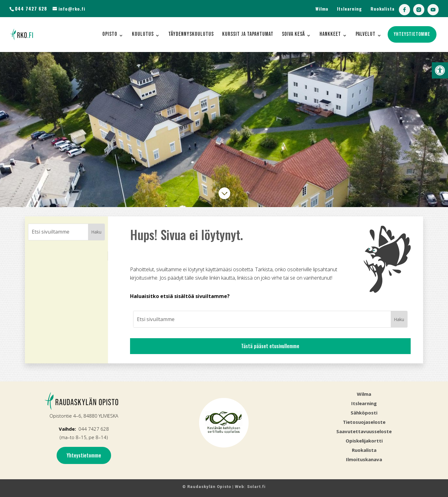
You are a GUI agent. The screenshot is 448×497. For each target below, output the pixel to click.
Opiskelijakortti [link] (364, 441)
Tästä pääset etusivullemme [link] (270, 346)
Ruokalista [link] (383, 9)
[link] (440, 70)
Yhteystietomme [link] (84, 455)
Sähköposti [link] (364, 413)
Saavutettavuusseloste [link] (364, 431)
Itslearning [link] (349, 9)
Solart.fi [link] (256, 487)
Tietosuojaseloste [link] (364, 422)
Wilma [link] (322, 9)
